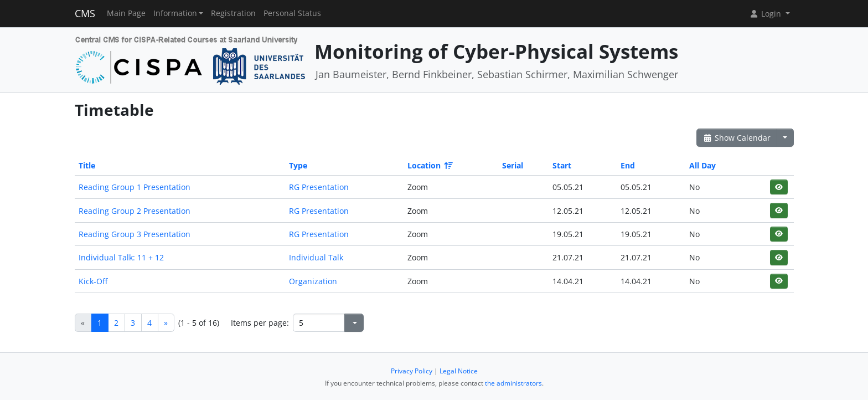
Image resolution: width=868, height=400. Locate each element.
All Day (702, 165)
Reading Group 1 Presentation (135, 187)
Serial (513, 165)
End (628, 165)
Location (429, 165)
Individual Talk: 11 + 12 (121, 257)
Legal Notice (459, 371)
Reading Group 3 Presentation (135, 234)
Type (298, 165)
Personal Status (292, 13)
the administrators (513, 383)
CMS (85, 13)
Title (87, 165)
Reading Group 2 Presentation (135, 211)
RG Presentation (319, 187)
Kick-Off (93, 281)
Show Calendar (737, 138)
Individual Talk (316, 257)
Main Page (126, 13)
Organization (313, 281)
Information (175, 13)
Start (562, 165)
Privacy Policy (412, 371)
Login (766, 14)
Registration (233, 13)
